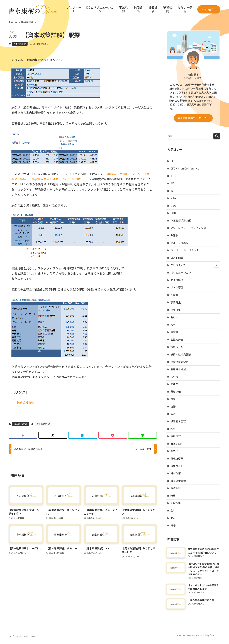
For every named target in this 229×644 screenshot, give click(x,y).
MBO (173, 206)
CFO (173, 161)
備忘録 (174, 332)
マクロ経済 (177, 280)
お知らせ (176, 235)
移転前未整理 (178, 421)
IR (172, 191)
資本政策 (176, 473)
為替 (173, 406)
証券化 (174, 451)
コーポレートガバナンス (185, 250)
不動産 (174, 295)
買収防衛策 (177, 458)
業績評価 (176, 392)
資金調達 (176, 488)
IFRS (173, 176)
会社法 (174, 317)
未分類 (174, 377)
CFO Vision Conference (185, 168)
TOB (173, 213)
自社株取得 (177, 444)
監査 (173, 414)
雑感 (173, 525)
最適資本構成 (178, 369)
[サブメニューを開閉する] (216, 265)
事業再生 (176, 302)
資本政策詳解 (20, 44)
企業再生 (176, 310)
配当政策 (176, 503)
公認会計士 (177, 340)
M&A (173, 198)
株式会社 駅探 (26, 402)
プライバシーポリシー (22, 636)
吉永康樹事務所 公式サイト (193, 118)
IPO (173, 183)
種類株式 (176, 436)
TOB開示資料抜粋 (181, 220)
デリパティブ (195, 265)
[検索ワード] (193, 136)
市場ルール (177, 347)
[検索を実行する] (217, 136)
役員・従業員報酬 (181, 354)
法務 (173, 399)
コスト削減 (177, 258)
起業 (173, 496)
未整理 (174, 384)
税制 (173, 429)
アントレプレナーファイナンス (188, 228)
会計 (173, 325)
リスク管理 (177, 287)
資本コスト (177, 466)
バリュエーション (181, 272)
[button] (23, 435)
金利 (173, 510)
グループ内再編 (179, 243)
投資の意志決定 (180, 362)
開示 (173, 518)
